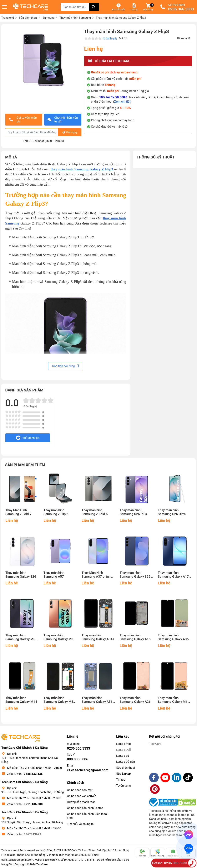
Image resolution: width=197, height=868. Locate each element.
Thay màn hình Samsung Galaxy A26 (135, 700)
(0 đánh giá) (110, 39)
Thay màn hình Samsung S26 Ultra (172, 512)
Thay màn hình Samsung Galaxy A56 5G (97, 700)
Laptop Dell (124, 750)
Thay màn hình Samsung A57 (54, 575)
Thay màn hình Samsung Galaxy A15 (135, 637)
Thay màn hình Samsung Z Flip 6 (56, 512)
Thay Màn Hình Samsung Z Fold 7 (18, 512)
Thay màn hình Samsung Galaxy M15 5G (174, 700)
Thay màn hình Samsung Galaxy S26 (21, 575)
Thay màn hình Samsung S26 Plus (133, 512)
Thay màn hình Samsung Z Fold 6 (95, 512)
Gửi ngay (70, 132)
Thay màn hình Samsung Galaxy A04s (98, 637)
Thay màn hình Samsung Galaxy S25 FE (135, 575)
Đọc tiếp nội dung (66, 366)
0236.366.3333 (181, 9)
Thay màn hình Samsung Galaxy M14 (21, 700)
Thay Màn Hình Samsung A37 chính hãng (96, 575)
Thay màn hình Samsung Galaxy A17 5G (173, 575)
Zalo (189, 848)
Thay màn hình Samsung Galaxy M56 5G (21, 637)
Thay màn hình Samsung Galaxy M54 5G (59, 700)
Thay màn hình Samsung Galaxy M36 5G (59, 637)
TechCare (155, 744)
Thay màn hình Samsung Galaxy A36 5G (173, 637)
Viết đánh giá (28, 438)
